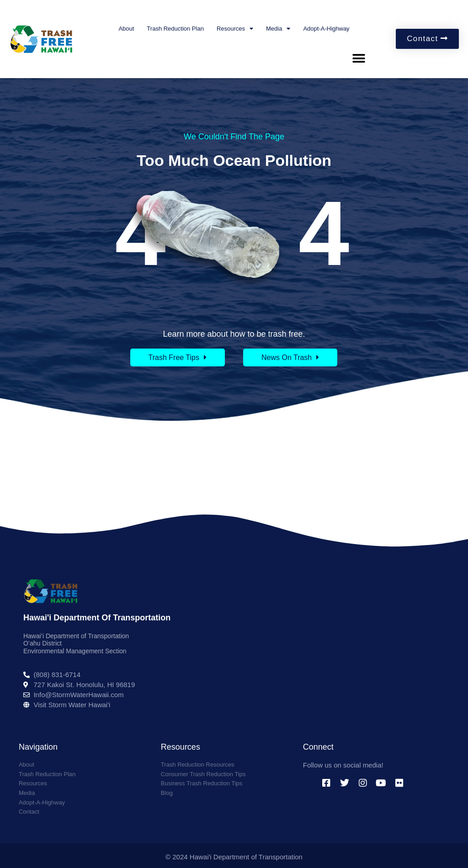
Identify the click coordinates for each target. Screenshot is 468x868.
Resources (235, 29)
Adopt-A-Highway (326, 29)
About (126, 29)
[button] (359, 59)
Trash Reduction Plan (175, 29)
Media (278, 29)
